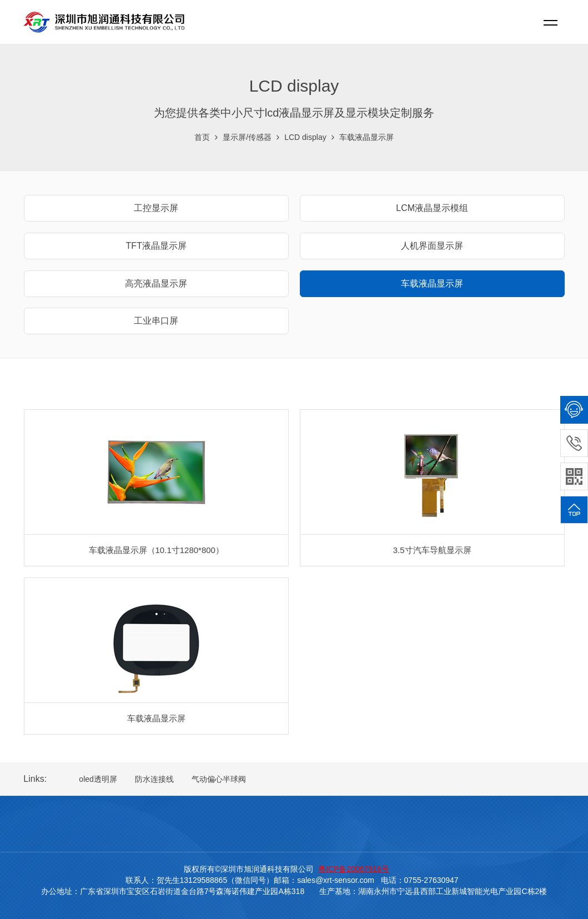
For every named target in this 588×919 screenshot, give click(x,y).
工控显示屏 (156, 208)
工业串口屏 (156, 321)
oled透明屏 (98, 779)
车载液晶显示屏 (366, 137)
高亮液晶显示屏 (156, 283)
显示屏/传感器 (247, 137)
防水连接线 (154, 779)
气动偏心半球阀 (219, 779)
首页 (202, 137)
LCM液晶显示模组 (432, 208)
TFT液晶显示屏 (156, 246)
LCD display (305, 137)
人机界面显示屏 (432, 246)
